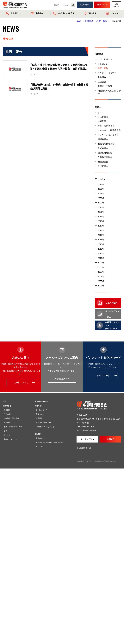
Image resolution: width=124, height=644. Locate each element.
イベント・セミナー (107, 73)
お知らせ (38, 406)
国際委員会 (103, 139)
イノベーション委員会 (108, 135)
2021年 (101, 207)
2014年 (101, 240)
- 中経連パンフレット (11, 439)
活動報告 (102, 77)
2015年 (101, 235)
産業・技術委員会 (106, 126)
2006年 (101, 276)
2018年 (101, 221)
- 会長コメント (40, 414)
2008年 (101, 267)
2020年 (101, 212)
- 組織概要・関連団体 (11, 418)
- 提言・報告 (39, 447)
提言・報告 (102, 21)
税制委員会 (103, 121)
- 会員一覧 (7, 423)
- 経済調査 (39, 418)
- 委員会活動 (39, 438)
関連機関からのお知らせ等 (109, 92)
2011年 (101, 253)
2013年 (101, 244)
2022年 (101, 203)
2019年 (101, 217)
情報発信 (89, 21)
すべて (101, 112)
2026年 (101, 184)
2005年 (101, 281)
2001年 (101, 286)
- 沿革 (5, 431)
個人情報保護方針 (84, 448)
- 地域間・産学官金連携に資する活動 (49, 443)
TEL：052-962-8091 (86, 427)
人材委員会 (103, 166)
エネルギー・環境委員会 (109, 130)
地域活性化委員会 (106, 144)
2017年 (101, 226)
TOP (79, 21)
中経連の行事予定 (41, 402)
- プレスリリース (41, 410)
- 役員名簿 (7, 414)
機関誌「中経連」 (106, 86)
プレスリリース (105, 59)
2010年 (101, 258)
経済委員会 (103, 117)
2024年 (101, 193)
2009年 (101, 263)
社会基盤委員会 (105, 153)
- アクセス (7, 435)
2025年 (101, 189)
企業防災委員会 (105, 157)
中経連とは (7, 406)
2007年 (101, 272)
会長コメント (104, 64)
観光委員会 (103, 148)
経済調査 (102, 82)
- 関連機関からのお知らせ (44, 427)
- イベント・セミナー (43, 423)
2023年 (101, 198)
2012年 (101, 249)
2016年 (101, 230)
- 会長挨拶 (7, 410)
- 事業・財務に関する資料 (12, 427)
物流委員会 (103, 162)
